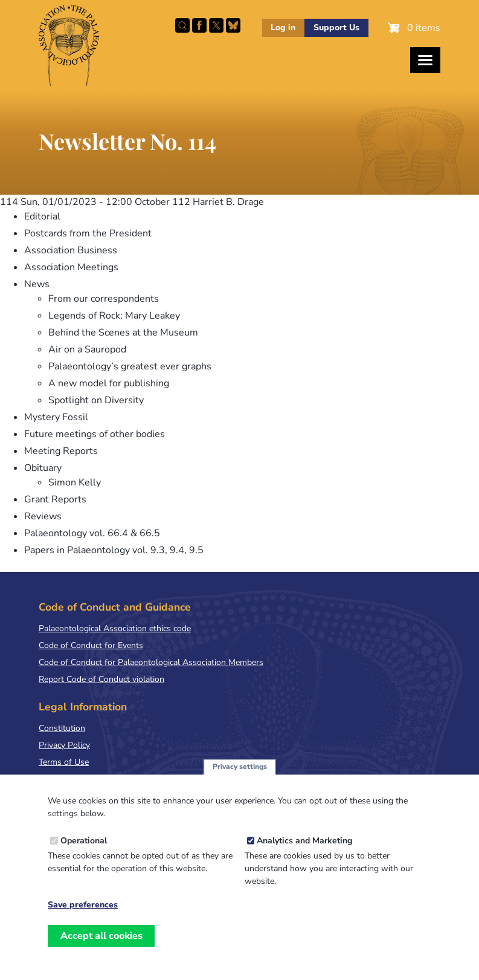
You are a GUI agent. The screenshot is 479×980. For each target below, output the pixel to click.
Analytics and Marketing (304, 853)
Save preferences (83, 918)
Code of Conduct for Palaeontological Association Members (151, 662)
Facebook (199, 25)
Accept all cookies (101, 949)
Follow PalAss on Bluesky (233, 25)
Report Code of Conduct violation (101, 679)
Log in (283, 28)
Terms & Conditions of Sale (90, 779)
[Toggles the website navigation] (425, 60)
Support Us (336, 28)
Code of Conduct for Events (91, 645)
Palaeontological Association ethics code (115, 628)
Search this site (182, 25)
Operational (84, 853)
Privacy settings (240, 780)
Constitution (62, 728)
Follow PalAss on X (216, 25)
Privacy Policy (64, 745)
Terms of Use (64, 762)
